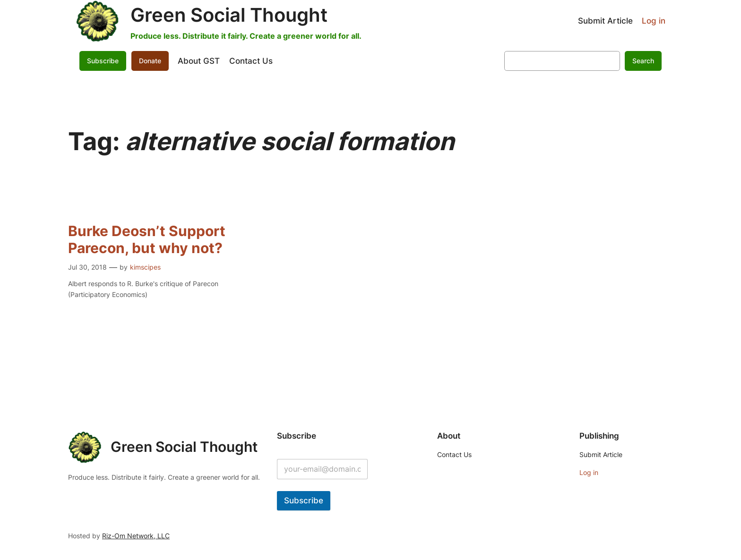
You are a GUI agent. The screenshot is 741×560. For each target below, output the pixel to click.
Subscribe (103, 61)
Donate (150, 61)
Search (643, 61)
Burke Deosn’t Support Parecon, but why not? (147, 240)
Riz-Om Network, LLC (136, 536)
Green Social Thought (229, 15)
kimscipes (145, 267)
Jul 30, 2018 (87, 267)
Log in (654, 21)
